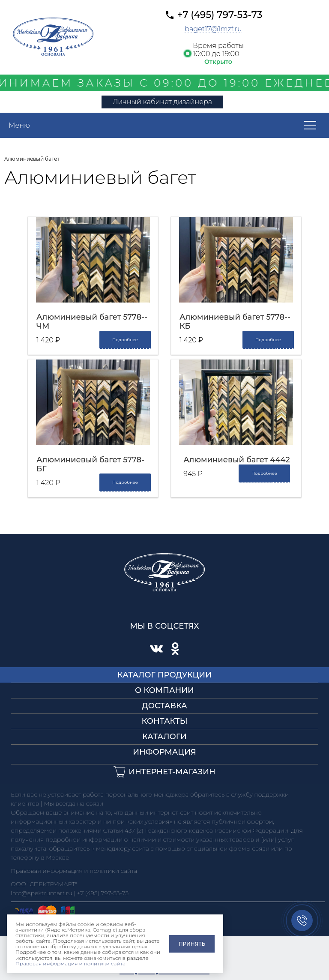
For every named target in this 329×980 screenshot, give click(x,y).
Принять (192, 944)
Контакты (164, 721)
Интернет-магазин (172, 772)
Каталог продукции (164, 675)
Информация (164, 752)
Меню (19, 125)
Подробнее (125, 340)
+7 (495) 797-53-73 (220, 15)
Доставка (164, 706)
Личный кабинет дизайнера (162, 102)
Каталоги (164, 737)
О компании (164, 690)
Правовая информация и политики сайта (70, 964)
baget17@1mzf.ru (213, 29)
